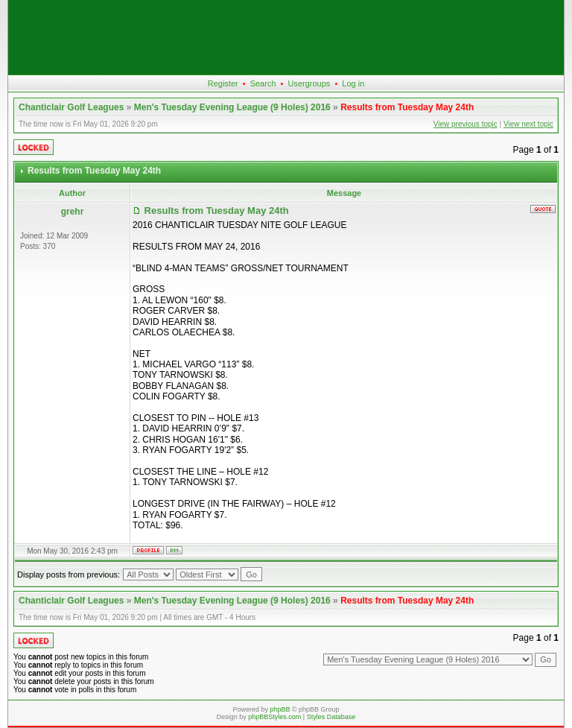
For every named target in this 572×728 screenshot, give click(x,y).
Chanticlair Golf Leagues (71, 107)
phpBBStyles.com (274, 717)
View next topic (528, 124)
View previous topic (465, 124)
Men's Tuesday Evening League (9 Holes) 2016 (232, 107)
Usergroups (309, 83)
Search (263, 83)
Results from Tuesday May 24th (407, 107)
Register (223, 83)
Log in (353, 83)
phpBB (280, 709)
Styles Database (331, 717)
